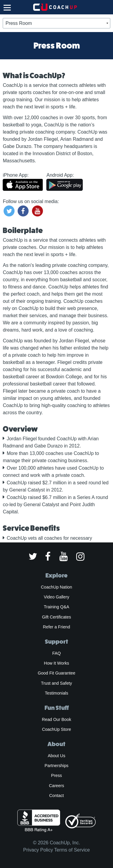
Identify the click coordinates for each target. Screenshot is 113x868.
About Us (57, 756)
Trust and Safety (56, 683)
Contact (56, 796)
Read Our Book (56, 719)
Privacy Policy (38, 850)
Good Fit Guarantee (56, 673)
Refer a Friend (57, 627)
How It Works (56, 663)
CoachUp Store (56, 729)
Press (56, 775)
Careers (57, 786)
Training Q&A (57, 607)
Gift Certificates (56, 617)
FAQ (56, 653)
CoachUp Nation (56, 587)
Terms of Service (72, 850)
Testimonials (56, 693)
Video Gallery (56, 597)
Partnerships (56, 766)
